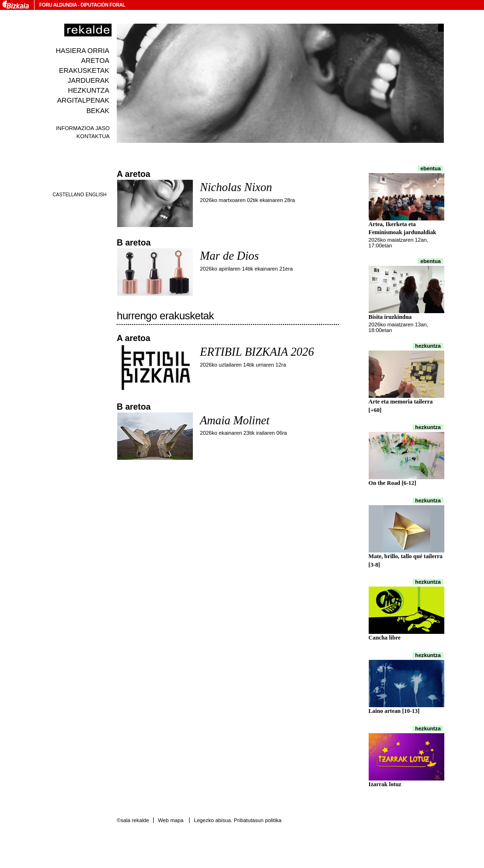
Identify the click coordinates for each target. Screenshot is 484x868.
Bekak (98, 111)
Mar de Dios (229, 256)
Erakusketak (84, 70)
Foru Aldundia (58, 5)
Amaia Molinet (235, 420)
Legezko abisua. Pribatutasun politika (238, 820)
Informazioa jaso (83, 128)
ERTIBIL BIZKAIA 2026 (257, 352)
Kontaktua (93, 136)
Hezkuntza (89, 90)
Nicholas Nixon (236, 187)
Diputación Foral (103, 5)
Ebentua (431, 168)
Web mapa (171, 820)
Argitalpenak (83, 100)
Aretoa (95, 61)
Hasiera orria (82, 51)
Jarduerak (88, 80)
